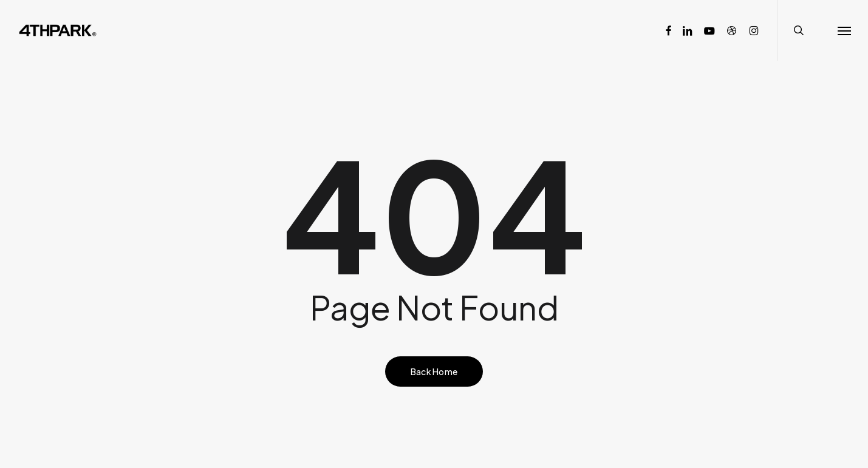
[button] (844, 30)
